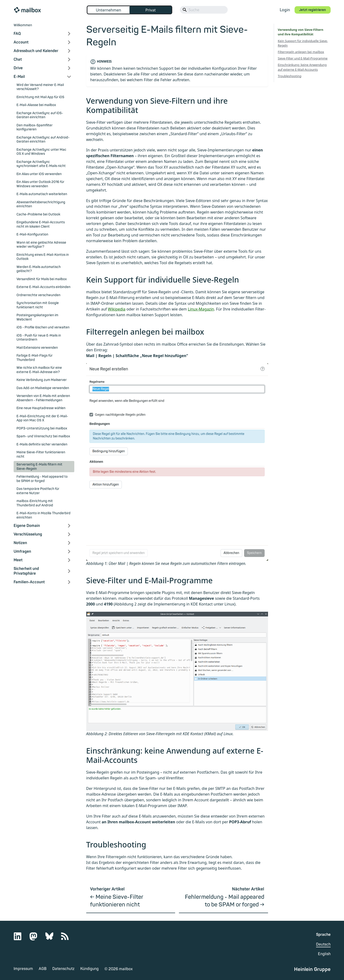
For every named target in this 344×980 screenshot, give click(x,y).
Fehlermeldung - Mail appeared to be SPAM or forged (42, 479)
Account (21, 42)
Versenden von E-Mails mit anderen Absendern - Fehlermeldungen (43, 398)
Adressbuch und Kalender (36, 51)
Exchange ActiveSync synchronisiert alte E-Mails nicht (41, 164)
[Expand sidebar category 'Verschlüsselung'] (69, 534)
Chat (18, 59)
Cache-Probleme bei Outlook (38, 214)
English (324, 954)
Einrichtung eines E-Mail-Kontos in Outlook (43, 257)
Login (285, 10)
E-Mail (19, 77)
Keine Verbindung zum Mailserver (42, 380)
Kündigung (89, 969)
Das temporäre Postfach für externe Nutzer (38, 491)
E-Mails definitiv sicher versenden (42, 444)
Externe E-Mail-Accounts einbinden (43, 287)
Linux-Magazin (201, 309)
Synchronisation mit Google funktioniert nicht (38, 305)
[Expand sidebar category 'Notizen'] (69, 543)
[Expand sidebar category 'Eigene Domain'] (69, 526)
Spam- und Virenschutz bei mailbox (43, 436)
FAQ (17, 34)
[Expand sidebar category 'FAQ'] (69, 34)
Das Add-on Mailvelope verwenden (43, 388)
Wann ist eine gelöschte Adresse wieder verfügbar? (41, 245)
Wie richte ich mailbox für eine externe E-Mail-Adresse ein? (39, 370)
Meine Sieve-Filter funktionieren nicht (41, 454)
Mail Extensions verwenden (37, 348)
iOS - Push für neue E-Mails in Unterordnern (39, 338)
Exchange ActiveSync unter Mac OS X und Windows (41, 152)
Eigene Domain (27, 526)
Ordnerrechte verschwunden (38, 295)
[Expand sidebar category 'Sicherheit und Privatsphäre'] (69, 571)
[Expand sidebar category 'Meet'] (69, 560)
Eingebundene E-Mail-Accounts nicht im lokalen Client (41, 224)
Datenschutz (63, 969)
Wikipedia (117, 309)
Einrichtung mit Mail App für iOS (40, 97)
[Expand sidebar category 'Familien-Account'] (69, 582)
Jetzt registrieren (312, 10)
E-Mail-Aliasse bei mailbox (36, 105)
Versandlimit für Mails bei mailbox (42, 279)
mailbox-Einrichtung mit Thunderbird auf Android (35, 503)
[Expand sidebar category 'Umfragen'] (69, 552)
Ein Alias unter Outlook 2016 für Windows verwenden (40, 184)
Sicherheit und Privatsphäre (26, 571)
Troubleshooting (290, 76)
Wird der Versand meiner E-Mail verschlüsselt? (40, 87)
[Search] (204, 10)
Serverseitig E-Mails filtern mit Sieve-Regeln (39, 467)
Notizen (20, 543)
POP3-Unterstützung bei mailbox (42, 428)
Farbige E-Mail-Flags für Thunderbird (35, 358)
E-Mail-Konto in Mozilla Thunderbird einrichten (43, 515)
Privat (150, 10)
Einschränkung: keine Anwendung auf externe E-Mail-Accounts (302, 67)
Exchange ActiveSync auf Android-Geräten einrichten (43, 140)
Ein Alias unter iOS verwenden (39, 174)
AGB (43, 969)
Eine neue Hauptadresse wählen (41, 408)
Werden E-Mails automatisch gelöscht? (39, 269)
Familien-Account (29, 582)
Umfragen (22, 552)
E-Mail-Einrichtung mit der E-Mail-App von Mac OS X (42, 418)
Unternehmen (108, 10)
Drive (18, 68)
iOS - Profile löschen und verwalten (43, 327)
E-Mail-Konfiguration (32, 234)
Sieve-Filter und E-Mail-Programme (303, 58)
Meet (18, 560)
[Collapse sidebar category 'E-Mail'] (69, 77)
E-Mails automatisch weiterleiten (42, 194)
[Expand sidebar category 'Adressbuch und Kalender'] (69, 51)
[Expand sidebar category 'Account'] (69, 42)
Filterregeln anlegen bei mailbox (301, 52)
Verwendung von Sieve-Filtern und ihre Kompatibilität (302, 32)
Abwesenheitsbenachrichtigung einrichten (41, 204)
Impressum (23, 969)
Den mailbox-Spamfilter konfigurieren (35, 127)
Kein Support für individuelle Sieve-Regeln (303, 43)
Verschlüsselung (28, 534)
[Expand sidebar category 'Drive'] (69, 68)
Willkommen (23, 25)
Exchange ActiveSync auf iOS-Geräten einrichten (40, 115)
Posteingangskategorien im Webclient (37, 317)
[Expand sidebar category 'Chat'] (69, 59)
